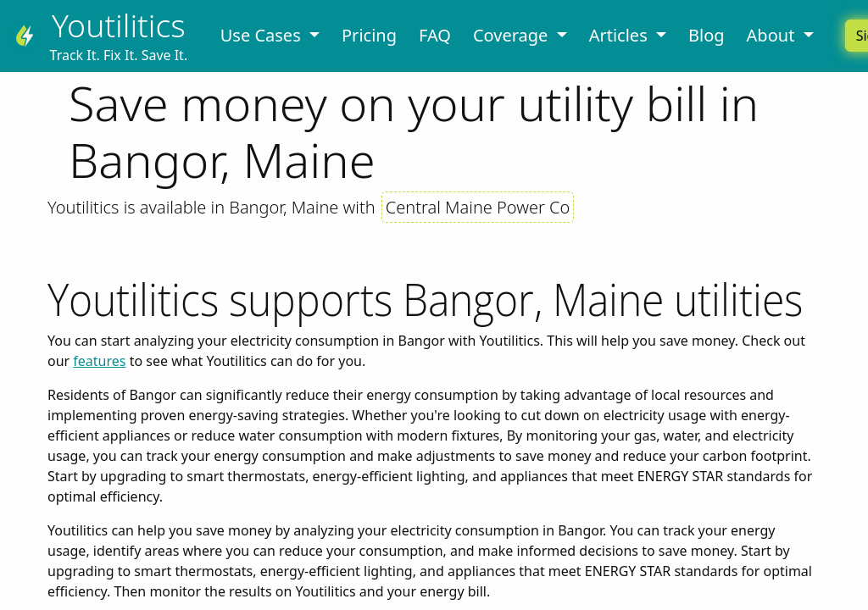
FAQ (435, 35)
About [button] (773, 35)
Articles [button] (620, 35)
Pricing (369, 35)
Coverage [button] (513, 35)
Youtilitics (119, 25)
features (99, 361)
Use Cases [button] (263, 35)
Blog (707, 35)
